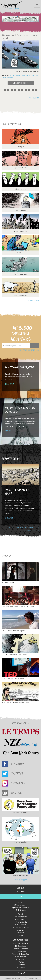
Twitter (22, 962)
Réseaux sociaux (20, 957)
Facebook (21, 965)
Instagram (21, 959)
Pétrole (33, 75)
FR (17, 891)
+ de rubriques (33, 301)
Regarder (9, 431)
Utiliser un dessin (20, 905)
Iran (14, 75)
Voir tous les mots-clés (29, 350)
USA (11, 75)
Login (20, 897)
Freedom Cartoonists (21, 949)
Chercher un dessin (22, 927)
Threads (22, 967)
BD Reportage (20, 946)
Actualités (21, 930)
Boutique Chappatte (20, 943)
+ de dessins (34, 98)
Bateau (4, 78)
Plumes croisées (20, 951)
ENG (23, 891)
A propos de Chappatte (20, 907)
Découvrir (10, 384)
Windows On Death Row (21, 954)
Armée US (10, 78)
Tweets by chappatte (21, 880)
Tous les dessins (21, 922)
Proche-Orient (20, 75)
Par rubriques (22, 925)
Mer (37, 75)
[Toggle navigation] (37, 5)
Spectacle (20, 933)
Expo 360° (20, 935)
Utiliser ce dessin (21, 83)
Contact (21, 902)
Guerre (28, 75)
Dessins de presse (20, 917)
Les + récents (22, 919)
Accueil (21, 914)
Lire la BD (9, 518)
